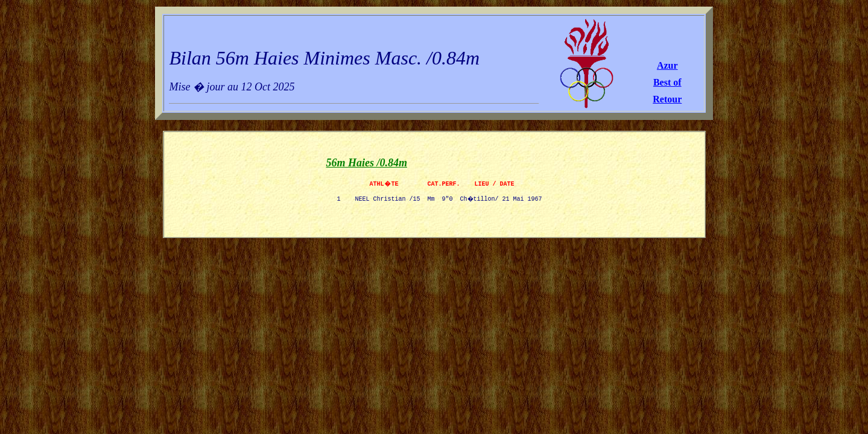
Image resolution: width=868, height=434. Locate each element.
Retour (667, 99)
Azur (667, 65)
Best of (667, 82)
